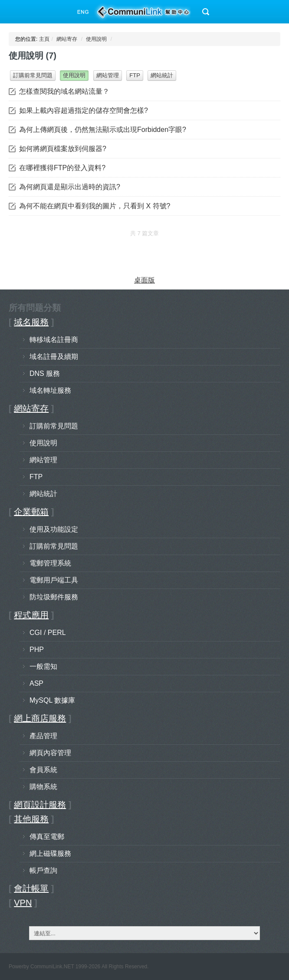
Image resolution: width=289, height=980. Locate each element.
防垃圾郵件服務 (54, 597)
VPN (23, 903)
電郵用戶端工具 (54, 580)
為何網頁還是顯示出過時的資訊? (70, 187)
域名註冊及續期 (54, 357)
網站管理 (108, 75)
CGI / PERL (48, 633)
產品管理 (43, 736)
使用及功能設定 (54, 529)
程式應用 (31, 615)
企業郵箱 (31, 512)
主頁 (44, 39)
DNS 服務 (45, 373)
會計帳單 (31, 888)
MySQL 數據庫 (52, 700)
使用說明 (96, 39)
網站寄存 (67, 39)
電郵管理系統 (50, 563)
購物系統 (43, 787)
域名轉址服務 (50, 390)
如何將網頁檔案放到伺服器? (63, 149)
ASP (36, 683)
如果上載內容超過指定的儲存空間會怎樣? (84, 110)
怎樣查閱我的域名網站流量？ (64, 91)
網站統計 (162, 75)
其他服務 (31, 819)
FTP (135, 75)
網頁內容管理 (50, 753)
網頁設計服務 (40, 805)
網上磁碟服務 (50, 853)
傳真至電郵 (47, 837)
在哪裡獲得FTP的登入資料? (62, 168)
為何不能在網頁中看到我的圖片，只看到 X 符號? (95, 206)
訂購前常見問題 (33, 75)
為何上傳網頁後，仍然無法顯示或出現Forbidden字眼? (103, 130)
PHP (37, 649)
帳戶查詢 (43, 870)
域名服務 (31, 322)
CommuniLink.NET (52, 967)
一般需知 (43, 666)
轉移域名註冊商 (54, 340)
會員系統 (43, 770)
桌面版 (144, 280)
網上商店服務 (40, 718)
